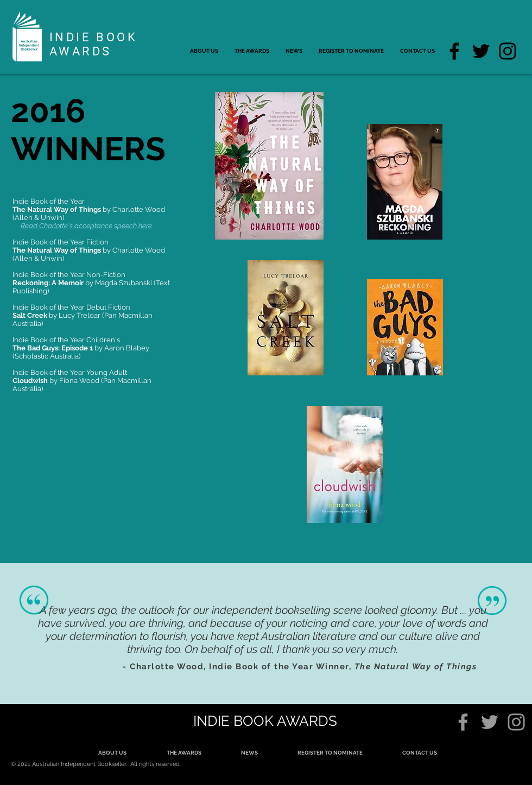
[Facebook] (454, 51)
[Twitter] (481, 51)
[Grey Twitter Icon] (490, 722)
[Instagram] (508, 51)
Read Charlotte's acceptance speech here (86, 226)
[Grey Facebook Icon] (463, 722)
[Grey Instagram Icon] (516, 722)
